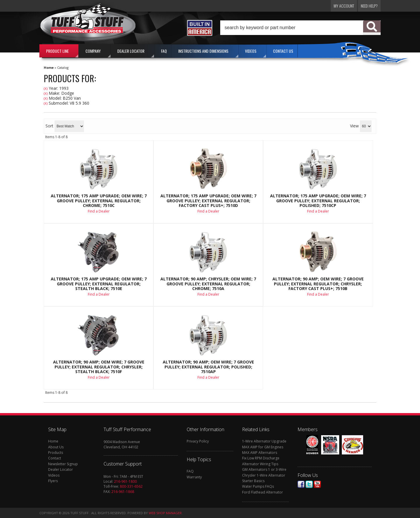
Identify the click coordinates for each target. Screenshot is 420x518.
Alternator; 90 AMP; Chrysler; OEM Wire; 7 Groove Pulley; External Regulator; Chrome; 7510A (208, 284)
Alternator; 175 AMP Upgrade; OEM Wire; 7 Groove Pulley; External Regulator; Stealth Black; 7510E (99, 284)
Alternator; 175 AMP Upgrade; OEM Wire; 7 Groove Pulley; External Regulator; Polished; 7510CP (318, 201)
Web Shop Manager (165, 513)
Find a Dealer (99, 211)
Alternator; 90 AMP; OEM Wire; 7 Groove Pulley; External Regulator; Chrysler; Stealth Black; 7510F (99, 367)
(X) (46, 88)
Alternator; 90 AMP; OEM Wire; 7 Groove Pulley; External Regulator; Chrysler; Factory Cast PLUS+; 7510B (318, 284)
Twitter (309, 484)
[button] (300, 28)
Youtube (317, 484)
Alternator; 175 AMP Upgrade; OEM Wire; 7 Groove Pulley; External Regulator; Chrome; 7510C (99, 201)
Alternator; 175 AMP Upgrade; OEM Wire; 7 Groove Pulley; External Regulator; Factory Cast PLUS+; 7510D (208, 201)
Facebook (301, 484)
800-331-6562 (131, 486)
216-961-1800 (125, 481)
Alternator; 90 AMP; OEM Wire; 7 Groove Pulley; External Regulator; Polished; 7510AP (208, 367)
